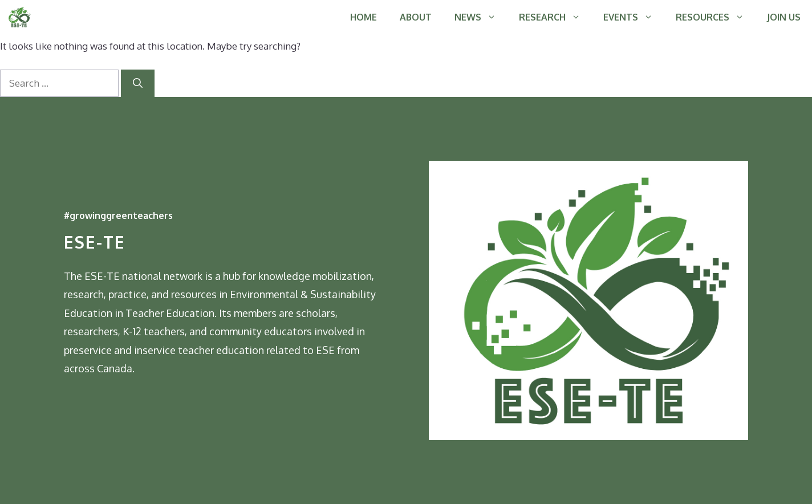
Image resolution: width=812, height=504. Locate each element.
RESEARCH (555, 17)
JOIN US (784, 17)
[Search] (138, 83)
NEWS (481, 17)
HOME (364, 17)
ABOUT (416, 17)
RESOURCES (716, 17)
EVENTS (634, 17)
